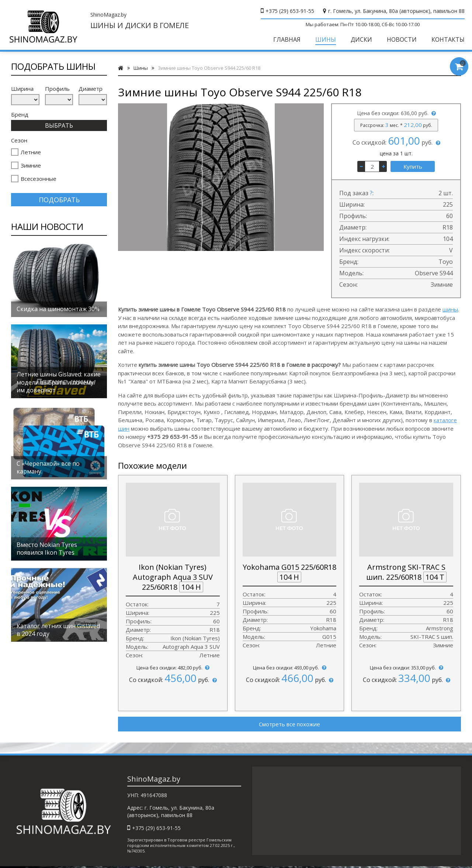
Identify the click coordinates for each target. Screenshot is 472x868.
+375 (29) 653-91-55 (290, 11)
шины (450, 309)
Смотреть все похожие (289, 724)
